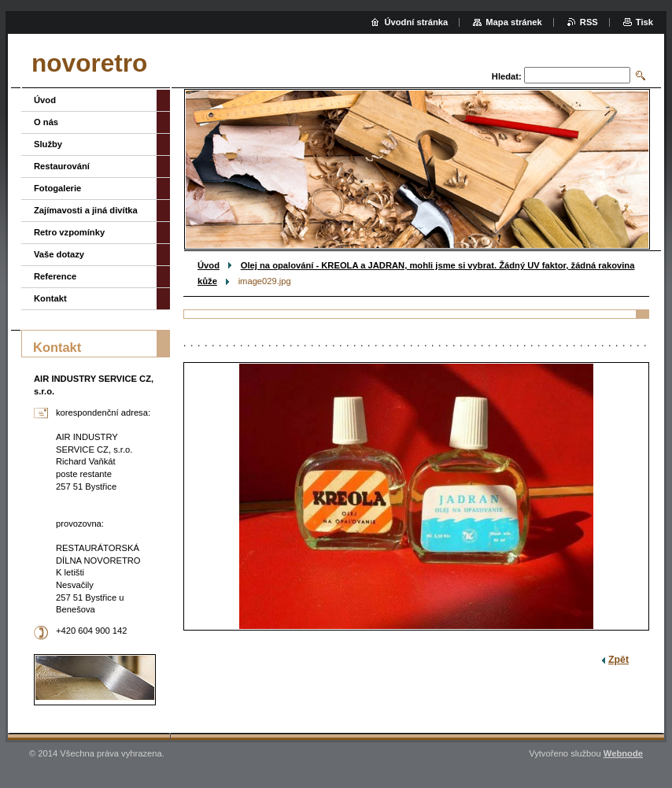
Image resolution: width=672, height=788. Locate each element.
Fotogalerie (57, 188)
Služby (48, 144)
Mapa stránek (514, 22)
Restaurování (62, 166)
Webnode (623, 753)
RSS (589, 22)
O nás (46, 122)
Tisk (644, 22)
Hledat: (507, 76)
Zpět (618, 660)
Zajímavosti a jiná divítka (86, 210)
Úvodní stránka (416, 22)
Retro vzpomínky (69, 232)
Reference (55, 276)
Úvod (209, 265)
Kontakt (50, 298)
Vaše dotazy (59, 254)
